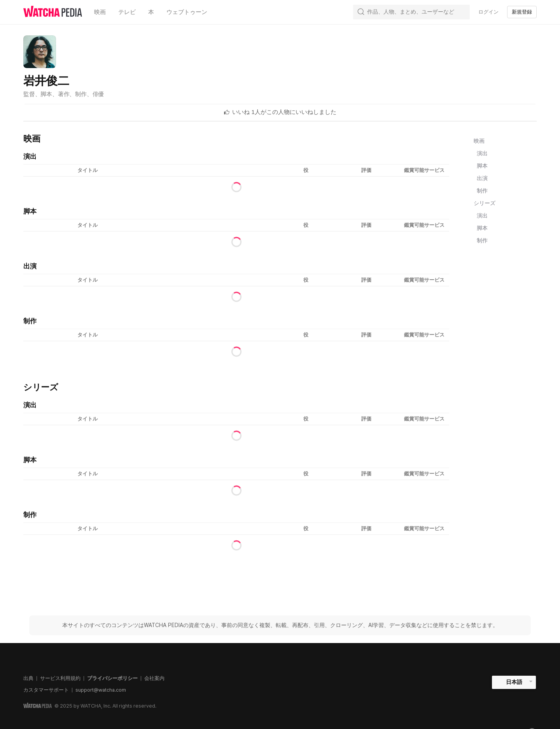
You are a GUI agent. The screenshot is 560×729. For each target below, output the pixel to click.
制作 (482, 191)
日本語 (514, 682)
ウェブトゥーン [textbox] (187, 12)
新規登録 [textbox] (522, 12)
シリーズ (485, 203)
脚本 (482, 166)
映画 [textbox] (100, 12)
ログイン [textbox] (488, 12)
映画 (479, 141)
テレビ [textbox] (127, 12)
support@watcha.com (101, 690)
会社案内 (154, 678)
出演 (482, 178)
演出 (482, 153)
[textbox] (284, 112)
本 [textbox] (151, 12)
